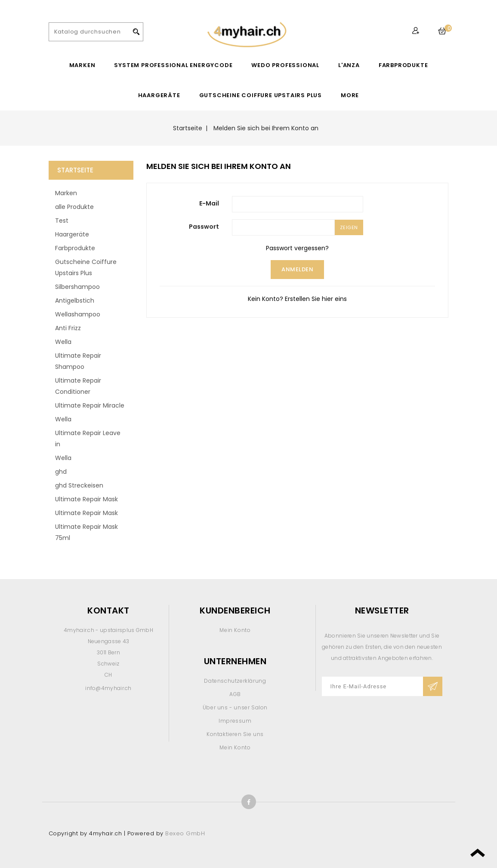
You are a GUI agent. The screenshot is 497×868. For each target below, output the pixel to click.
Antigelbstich (75, 301)
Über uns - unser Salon (235, 707)
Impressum (235, 721)
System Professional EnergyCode (173, 65)
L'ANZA (349, 65)
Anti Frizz (68, 328)
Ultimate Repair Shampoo (78, 361)
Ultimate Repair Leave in (88, 439)
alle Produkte (74, 207)
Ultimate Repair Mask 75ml (86, 532)
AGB (235, 694)
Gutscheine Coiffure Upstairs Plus (261, 95)
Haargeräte (159, 95)
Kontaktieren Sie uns (235, 734)
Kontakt (108, 610)
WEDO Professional (285, 65)
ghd (61, 472)
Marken (82, 65)
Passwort (204, 227)
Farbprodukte (403, 65)
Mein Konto (235, 630)
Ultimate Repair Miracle (90, 405)
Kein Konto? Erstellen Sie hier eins (297, 299)
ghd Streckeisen (79, 485)
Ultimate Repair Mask (86, 499)
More (350, 95)
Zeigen (349, 227)
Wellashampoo (78, 314)
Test (62, 221)
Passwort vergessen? (297, 248)
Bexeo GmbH (185, 833)
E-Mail (209, 203)
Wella (63, 342)
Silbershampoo (77, 287)
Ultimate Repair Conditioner (78, 386)
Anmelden (297, 269)
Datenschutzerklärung (235, 681)
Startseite (75, 170)
